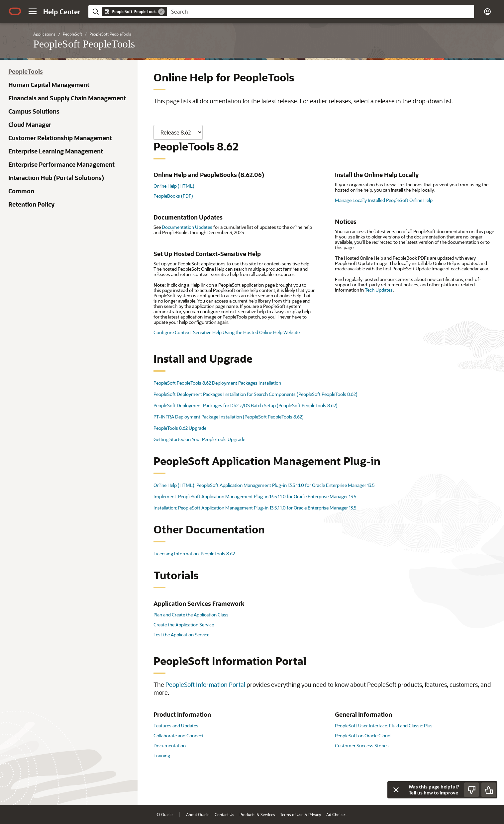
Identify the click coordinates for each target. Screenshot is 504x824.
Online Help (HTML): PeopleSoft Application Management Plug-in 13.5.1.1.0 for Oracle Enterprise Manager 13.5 (264, 485)
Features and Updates (176, 726)
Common (21, 191)
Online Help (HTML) (174, 186)
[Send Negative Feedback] (471, 790)
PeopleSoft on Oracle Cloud (363, 735)
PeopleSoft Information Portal (205, 685)
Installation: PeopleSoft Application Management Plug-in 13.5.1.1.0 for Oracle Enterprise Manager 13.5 (255, 508)
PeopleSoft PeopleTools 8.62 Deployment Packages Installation (217, 383)
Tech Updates (379, 290)
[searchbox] (321, 12)
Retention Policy (31, 204)
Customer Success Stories (362, 745)
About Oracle (198, 814)
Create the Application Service (184, 625)
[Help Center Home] (62, 12)
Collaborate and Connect (179, 735)
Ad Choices (336, 814)
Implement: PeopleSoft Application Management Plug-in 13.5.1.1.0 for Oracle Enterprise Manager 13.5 (255, 496)
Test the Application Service (181, 635)
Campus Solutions (34, 111)
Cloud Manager (30, 125)
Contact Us (224, 814)
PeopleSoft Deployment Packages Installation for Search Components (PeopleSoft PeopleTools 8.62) (255, 394)
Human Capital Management (49, 85)
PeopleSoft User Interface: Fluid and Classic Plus (384, 726)
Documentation (170, 745)
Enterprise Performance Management (61, 164)
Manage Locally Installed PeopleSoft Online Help (384, 200)
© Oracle (164, 814)
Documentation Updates (187, 227)
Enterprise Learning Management (56, 151)
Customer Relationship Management (60, 138)
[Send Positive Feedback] (489, 790)
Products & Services (257, 814)
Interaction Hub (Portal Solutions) (56, 178)
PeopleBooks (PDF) (173, 196)
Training (162, 755)
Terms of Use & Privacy (301, 814)
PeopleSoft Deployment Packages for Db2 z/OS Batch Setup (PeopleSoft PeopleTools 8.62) (246, 405)
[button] (33, 11)
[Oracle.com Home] (15, 11)
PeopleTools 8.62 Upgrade (180, 428)
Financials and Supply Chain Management (67, 98)
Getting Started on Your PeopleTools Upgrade (199, 439)
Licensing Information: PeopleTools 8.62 (194, 553)
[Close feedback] (396, 790)
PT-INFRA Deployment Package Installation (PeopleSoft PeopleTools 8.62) (229, 417)
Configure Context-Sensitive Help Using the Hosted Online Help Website (227, 332)
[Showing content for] (178, 132)
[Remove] (161, 12)
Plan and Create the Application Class (191, 615)
